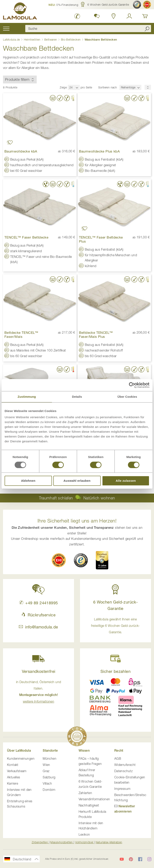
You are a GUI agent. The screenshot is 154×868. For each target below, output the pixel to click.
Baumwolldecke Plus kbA (99, 151)
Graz (46, 771)
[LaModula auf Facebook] (140, 859)
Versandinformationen (94, 799)
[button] (63, 5)
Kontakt (13, 765)
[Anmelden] (129, 16)
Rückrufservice (38, 615)
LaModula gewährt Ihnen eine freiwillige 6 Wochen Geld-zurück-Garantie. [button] (115, 626)
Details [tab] (77, 397)
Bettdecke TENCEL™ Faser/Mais (21, 335)
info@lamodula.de (38, 627)
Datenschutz (123, 771)
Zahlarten (85, 793)
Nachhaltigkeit (89, 805)
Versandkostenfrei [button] (39, 671)
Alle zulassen (126, 481)
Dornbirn (49, 790)
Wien (46, 765)
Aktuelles (14, 777)
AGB (118, 758)
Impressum (122, 789)
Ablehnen (28, 481)
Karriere (13, 783)
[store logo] (20, 12)
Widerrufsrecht (125, 765)
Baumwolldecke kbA (21, 151)
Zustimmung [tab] (27, 397)
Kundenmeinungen (21, 758)
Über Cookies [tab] (127, 397)
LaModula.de (12, 39)
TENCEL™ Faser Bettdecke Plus (101, 239)
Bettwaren (51, 39)
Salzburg (49, 777)
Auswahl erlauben (77, 481)
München (50, 758)
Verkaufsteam (17, 771)
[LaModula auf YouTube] (122, 859)
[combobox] (88, 29)
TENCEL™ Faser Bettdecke (26, 237)
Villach (47, 783)
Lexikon (84, 834)
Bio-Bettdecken (71, 39)
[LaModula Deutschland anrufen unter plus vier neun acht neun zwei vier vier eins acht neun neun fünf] (77, 16)
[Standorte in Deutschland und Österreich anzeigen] (114, 16)
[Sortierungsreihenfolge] (148, 87)
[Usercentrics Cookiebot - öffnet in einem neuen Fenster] (132, 385)
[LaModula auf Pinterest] (131, 859)
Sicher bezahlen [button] (115, 671)
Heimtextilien (33, 39)
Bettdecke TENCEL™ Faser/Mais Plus (96, 335)
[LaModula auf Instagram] (149, 859)
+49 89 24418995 (39, 603)
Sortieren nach (108, 87)
